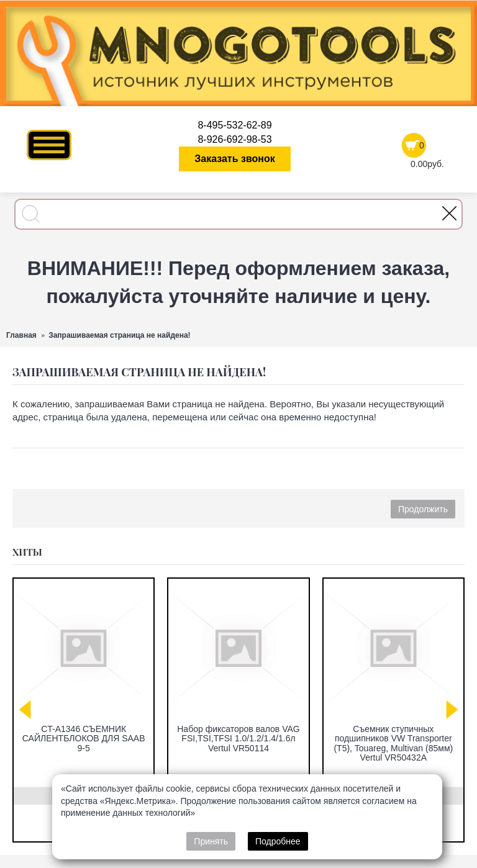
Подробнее (278, 841)
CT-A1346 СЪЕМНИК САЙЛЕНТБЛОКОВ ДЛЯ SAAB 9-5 (84, 739)
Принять (211, 841)
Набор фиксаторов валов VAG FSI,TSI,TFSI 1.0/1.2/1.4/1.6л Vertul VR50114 (238, 739)
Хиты (27, 552)
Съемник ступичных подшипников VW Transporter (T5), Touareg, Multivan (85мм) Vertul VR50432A (393, 743)
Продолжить (423, 509)
